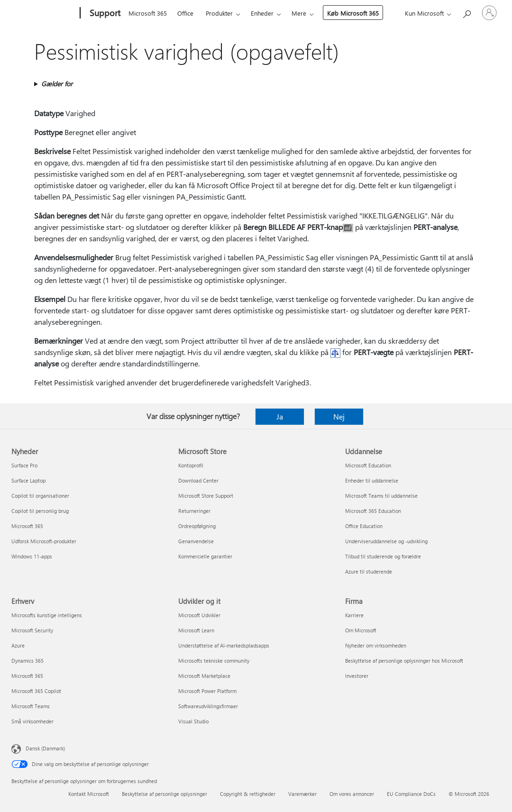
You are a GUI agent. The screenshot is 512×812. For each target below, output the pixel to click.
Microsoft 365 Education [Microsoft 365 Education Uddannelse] (373, 511)
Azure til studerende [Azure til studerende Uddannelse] (369, 571)
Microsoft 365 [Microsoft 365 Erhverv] (27, 676)
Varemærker (302, 794)
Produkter (219, 13)
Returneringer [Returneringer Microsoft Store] (194, 511)
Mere (299, 13)
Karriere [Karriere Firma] (354, 615)
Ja (280, 416)
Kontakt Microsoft (89, 794)
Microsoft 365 (148, 13)
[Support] (104, 13)
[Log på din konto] (489, 13)
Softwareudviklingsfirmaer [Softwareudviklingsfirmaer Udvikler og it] (208, 706)
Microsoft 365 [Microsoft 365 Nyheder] (27, 526)
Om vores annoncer (352, 794)
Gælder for (57, 84)
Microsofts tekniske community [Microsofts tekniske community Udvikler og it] (214, 661)
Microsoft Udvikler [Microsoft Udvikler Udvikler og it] (199, 615)
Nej (339, 416)
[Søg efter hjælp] (466, 12)
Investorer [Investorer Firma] (357, 676)
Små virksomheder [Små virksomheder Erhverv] (32, 721)
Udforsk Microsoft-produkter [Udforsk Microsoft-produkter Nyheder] (44, 541)
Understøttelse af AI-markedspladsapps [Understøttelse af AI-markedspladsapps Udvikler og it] (224, 645)
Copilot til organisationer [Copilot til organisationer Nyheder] (40, 496)
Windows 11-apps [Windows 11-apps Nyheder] (32, 556)
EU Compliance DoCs (411, 794)
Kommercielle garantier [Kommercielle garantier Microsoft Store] (205, 556)
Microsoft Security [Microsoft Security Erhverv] (32, 630)
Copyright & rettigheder (248, 794)
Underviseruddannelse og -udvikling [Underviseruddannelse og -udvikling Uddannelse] (386, 541)
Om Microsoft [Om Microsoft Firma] (361, 630)
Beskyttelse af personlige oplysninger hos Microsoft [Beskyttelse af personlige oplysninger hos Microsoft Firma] (404, 661)
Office (185, 13)
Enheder (262, 13)
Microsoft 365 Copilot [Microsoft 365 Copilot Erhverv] (36, 691)
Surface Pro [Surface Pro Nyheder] (24, 465)
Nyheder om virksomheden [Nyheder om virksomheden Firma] (376, 645)
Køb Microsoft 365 (353, 13)
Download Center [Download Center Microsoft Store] (198, 480)
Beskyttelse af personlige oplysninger (165, 794)
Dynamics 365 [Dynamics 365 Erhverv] (27, 661)
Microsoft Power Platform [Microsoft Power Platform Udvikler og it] (207, 691)
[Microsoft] (44, 13)
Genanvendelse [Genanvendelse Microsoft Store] (196, 541)
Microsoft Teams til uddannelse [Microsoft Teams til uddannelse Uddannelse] (381, 496)
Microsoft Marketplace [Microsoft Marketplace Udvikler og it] (204, 676)
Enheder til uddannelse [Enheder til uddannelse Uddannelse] (372, 480)
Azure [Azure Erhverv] (18, 645)
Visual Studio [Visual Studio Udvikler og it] (193, 721)
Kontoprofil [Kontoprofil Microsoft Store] (191, 465)
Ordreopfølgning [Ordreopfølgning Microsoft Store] (197, 526)
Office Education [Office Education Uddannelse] (364, 526)
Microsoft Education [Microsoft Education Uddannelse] (368, 465)
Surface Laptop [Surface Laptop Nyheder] (28, 480)
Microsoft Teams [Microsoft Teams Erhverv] (31, 706)
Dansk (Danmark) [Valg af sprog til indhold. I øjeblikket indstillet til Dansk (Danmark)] (45, 748)
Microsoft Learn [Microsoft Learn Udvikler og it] (196, 630)
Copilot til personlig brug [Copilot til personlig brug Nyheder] (40, 511)
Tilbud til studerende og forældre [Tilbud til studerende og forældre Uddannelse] (383, 556)
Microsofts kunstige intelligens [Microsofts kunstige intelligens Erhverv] (47, 615)
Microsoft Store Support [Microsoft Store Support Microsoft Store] (206, 496)
